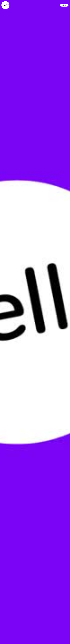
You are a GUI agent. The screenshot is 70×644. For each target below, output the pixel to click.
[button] (64, 5)
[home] (6, 5)
